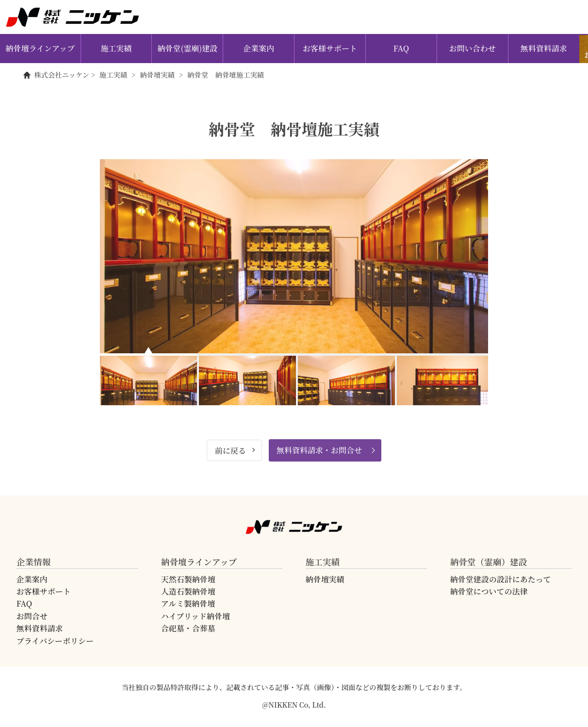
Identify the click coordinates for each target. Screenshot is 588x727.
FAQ (401, 48)
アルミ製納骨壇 (188, 603)
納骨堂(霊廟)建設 (187, 48)
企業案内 (259, 48)
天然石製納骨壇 (188, 579)
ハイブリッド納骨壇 (196, 616)
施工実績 (116, 48)
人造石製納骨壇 (188, 591)
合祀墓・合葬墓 (188, 628)
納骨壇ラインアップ (40, 48)
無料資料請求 (544, 48)
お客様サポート (330, 48)
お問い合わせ (473, 48)
